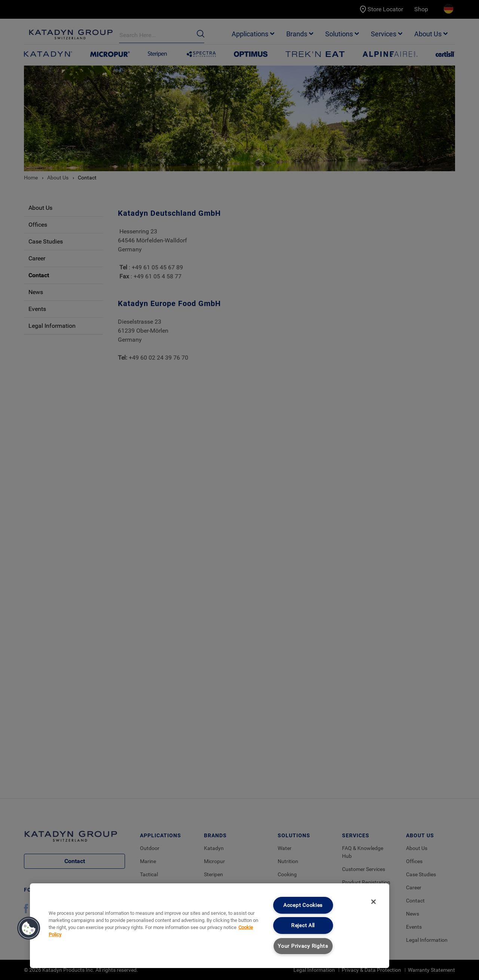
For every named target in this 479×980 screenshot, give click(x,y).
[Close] (373, 902)
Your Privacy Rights (303, 946)
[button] (29, 928)
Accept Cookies (303, 905)
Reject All (303, 925)
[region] (210, 926)
